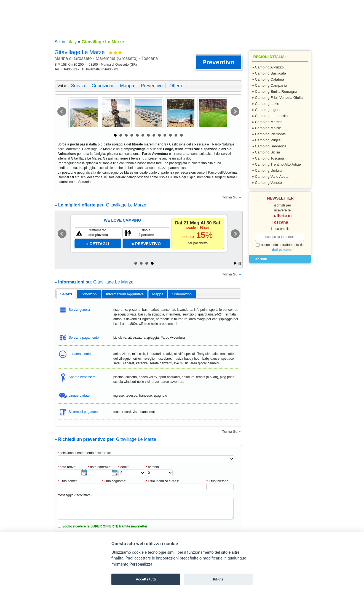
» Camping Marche (267, 122)
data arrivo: (67, 467)
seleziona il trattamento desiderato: (84, 453)
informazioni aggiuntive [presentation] (125, 294)
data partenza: (100, 467)
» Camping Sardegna (269, 146)
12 (176, 135)
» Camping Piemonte (269, 134)
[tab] (66, 294)
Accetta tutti (146, 579)
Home (75, 31)
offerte (176, 86)
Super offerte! (125, 31)
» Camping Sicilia (266, 152)
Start (235, 263)
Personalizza (141, 564)
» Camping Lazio (266, 104)
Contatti (175, 31)
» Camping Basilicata (269, 73)
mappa (127, 86)
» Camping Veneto (267, 183)
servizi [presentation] (66, 294)
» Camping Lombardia (270, 116)
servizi (78, 86)
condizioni (102, 86)
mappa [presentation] (158, 294)
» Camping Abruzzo (268, 67)
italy (72, 42)
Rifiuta (218, 579)
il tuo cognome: (114, 481)
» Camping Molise (267, 128)
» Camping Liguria (267, 110)
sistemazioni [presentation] (182, 294)
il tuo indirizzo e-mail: (162, 481)
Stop (240, 263)
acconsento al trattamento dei (280, 247)
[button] (218, 62)
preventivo (152, 86)
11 (170, 135)
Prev (62, 112)
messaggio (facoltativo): (75, 495)
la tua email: (280, 229)
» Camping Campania (270, 85)
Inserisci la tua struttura (225, 31)
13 (181, 135)
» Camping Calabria (268, 79)
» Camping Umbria (267, 170)
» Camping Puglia (266, 140)
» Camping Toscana (268, 158)
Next (235, 112)
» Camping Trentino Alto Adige (276, 164)
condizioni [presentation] (89, 294)
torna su (232, 197)
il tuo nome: (67, 481)
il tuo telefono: (218, 481)
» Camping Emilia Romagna (275, 92)
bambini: (153, 467)
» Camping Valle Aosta (270, 177)
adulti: (124, 467)
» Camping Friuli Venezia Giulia (277, 98)
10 (165, 135)
